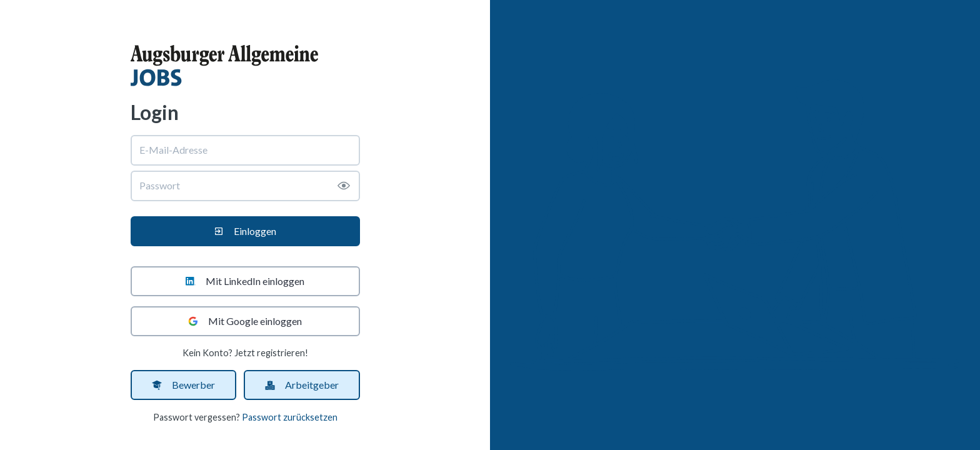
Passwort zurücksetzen (290, 417)
